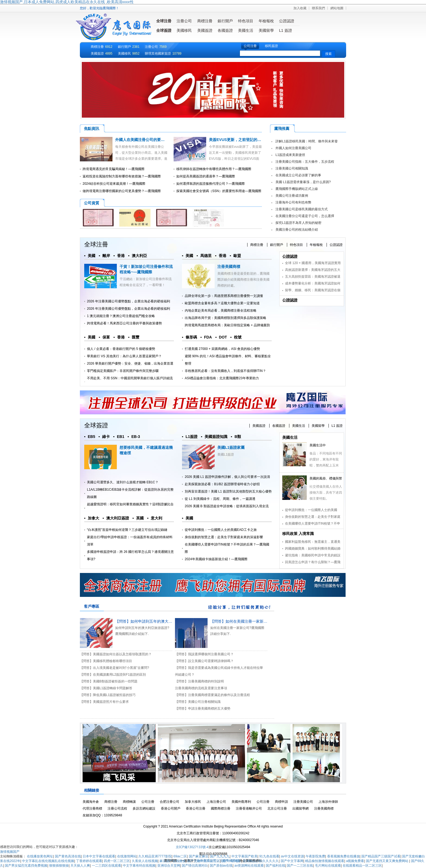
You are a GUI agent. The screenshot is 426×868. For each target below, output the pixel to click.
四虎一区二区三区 (117, 861)
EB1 (120, 437)
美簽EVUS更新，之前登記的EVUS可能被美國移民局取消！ (259, 140)
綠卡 (106, 437)
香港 (121, 256)
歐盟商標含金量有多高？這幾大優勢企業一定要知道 (222, 303)
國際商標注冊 (221, 809)
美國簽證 (205, 30)
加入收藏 (300, 8)
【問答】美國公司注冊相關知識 (198, 702)
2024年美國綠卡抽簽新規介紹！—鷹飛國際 (216, 559)
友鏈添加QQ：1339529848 (102, 815)
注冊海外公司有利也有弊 (293, 202)
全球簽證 (164, 30)
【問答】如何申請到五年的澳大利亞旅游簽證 (153, 621)
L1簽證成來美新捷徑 (290, 155)
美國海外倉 (91, 802)
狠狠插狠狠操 (59, 866)
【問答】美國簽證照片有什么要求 (104, 702)
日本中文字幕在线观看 (99, 856)
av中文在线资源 (292, 856)
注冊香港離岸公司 (249, 809)
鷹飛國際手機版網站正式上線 (297, 189)
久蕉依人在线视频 (145, 861)
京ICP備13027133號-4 (192, 847)
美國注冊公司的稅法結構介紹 (297, 230)
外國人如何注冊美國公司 (293, 148)
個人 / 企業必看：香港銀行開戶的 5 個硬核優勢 (121, 349)
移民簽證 (271, 46)
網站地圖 (337, 8)
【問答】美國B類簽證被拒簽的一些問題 (109, 681)
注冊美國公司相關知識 (292, 168)
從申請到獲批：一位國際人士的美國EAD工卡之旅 (221, 530)
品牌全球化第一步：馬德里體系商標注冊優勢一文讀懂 (224, 296)
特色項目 (246, 21)
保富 (106, 337)
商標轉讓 (129, 802)
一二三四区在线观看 (106, 866)
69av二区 (180, 856)
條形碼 (191, 337)
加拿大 (93, 518)
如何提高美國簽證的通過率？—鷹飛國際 (206, 176)
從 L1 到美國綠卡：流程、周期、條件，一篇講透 (220, 499)
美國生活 (246, 30)
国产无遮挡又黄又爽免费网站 (388, 861)
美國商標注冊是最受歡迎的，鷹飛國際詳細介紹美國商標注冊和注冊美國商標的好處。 (243, 280)
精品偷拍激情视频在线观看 (325, 861)
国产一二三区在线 (300, 866)
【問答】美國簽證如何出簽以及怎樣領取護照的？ (116, 654)
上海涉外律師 (328, 802)
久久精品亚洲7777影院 (155, 856)
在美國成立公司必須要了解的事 (298, 175)
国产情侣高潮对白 (195, 866)
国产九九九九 (220, 856)
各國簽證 (225, 30)
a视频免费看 (355, 861)
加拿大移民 (193, 802)
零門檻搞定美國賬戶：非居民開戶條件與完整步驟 (123, 371)
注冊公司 (184, 21)
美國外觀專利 (241, 802)
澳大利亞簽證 (118, 518)
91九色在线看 (269, 856)
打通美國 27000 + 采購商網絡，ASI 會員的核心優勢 (222, 349)
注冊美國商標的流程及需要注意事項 (201, 688)
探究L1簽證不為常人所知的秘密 (298, 223)
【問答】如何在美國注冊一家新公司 (241, 621)
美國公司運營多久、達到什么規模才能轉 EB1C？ (123, 482)
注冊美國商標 (229, 267)
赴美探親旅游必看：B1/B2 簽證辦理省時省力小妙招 (222, 484)
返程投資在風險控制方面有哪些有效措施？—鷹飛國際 (122, 176)
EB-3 (136, 437)
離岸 (106, 256)
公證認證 (287, 21)
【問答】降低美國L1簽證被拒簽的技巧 (108, 695)
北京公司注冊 (277, 809)
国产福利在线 (275, 866)
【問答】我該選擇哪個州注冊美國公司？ (204, 654)
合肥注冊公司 (170, 802)
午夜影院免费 (315, 856)
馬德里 (206, 256)
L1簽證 (192, 437)
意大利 (156, 518)
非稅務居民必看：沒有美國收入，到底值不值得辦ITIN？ (225, 371)
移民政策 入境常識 (298, 534)
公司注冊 (250, 46)
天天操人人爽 (80, 866)
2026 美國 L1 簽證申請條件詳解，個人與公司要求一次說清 (227, 477)
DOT (223, 337)
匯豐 (136, 337)
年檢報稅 (266, 21)
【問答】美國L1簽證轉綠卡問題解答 (106, 688)
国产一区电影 (231, 861)
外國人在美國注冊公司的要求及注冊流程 (149, 140)
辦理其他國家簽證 (158, 54)
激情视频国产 (10, 852)
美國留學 (266, 30)
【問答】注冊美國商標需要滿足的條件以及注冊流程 (212, 695)
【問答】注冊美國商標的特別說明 (199, 681)
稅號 (238, 337)
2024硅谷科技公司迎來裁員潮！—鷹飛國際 (114, 184)
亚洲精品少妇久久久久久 (261, 861)
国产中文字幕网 (292, 861)
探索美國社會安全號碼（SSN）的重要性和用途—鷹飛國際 (219, 191)
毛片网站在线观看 (328, 866)
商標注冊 (205, 21)
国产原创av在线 (221, 866)
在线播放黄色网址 (40, 856)
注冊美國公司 (303, 802)
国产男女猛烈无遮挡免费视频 (26, 866)
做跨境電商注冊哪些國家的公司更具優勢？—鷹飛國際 (122, 191)
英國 (140, 518)
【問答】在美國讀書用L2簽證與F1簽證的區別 (113, 675)
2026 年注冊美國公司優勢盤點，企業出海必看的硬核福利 (129, 301)
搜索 (328, 54)
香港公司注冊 (196, 809)
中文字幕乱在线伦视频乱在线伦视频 (48, 861)
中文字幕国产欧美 (245, 856)
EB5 (91, 437)
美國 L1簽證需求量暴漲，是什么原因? (303, 182)
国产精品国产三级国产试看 (381, 856)
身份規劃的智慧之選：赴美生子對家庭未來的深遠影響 (224, 537)
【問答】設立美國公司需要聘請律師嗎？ (204, 661)
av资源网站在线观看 (249, 866)
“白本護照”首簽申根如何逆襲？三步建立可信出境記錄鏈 (127, 530)
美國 (92, 256)
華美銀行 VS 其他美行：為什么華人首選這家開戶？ (124, 356)
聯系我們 (318, 8)
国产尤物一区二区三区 (203, 861)
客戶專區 (92, 606)
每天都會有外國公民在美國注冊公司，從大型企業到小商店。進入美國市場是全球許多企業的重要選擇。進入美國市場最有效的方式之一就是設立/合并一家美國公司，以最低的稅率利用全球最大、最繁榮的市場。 (124, 159)
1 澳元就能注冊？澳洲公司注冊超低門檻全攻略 (121, 316)
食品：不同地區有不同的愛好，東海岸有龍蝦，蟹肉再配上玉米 (326, 459)
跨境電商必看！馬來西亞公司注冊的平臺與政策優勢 (124, 323)
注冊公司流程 (117, 809)
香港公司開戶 (171, 809)
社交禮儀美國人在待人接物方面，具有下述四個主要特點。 (326, 493)
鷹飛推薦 (282, 129)
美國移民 (184, 30)
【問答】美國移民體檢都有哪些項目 (106, 661)
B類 (238, 437)
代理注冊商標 (92, 809)
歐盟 (237, 256)
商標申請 (281, 802)
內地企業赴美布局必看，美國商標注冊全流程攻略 (221, 311)
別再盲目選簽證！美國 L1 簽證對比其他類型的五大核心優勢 (228, 491)
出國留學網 (300, 809)
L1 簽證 (285, 30)
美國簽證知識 (216, 437)
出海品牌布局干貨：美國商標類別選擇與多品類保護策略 (225, 318)
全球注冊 (164, 21)
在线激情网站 (127, 856)
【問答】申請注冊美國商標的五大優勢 (203, 709)
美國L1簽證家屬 (231, 447)
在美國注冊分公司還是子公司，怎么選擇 (305, 216)
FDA (208, 337)
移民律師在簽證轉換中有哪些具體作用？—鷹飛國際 (214, 169)
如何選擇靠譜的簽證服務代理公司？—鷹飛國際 (211, 184)
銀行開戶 (225, 21)
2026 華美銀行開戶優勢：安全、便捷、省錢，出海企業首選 (130, 364)
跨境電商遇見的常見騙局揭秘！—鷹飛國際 (114, 169)
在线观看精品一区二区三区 (362, 866)
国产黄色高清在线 (68, 856)
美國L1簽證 (226, 455)
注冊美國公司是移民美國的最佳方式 (302, 209)
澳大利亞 (139, 256)
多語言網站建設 (144, 809)
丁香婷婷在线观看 (89, 861)
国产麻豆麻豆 (199, 856)
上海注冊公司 (216, 802)
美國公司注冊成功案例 (292, 196)
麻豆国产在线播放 (173, 861)
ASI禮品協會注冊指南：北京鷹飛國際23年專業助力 (222, 378)
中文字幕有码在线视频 (139, 866)
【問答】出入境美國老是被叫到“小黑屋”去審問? (115, 668)
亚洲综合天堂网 (169, 866)
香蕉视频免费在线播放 (343, 856)
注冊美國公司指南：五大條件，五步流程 (305, 162)
